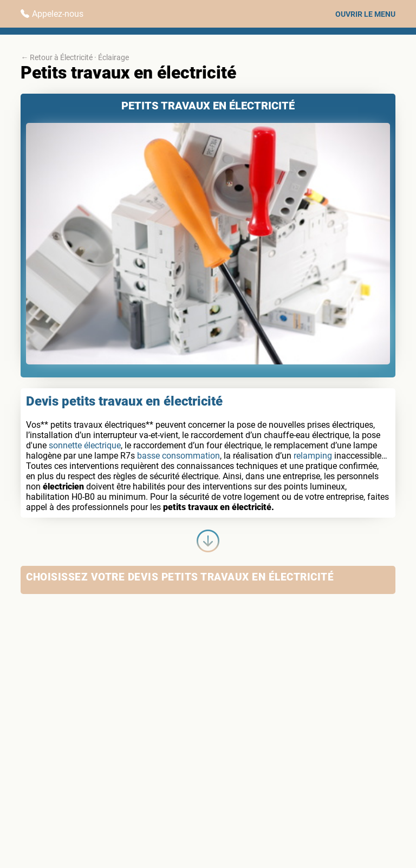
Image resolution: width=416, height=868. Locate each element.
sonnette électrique (85, 445)
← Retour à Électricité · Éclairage (75, 57)
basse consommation (178, 456)
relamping (313, 456)
